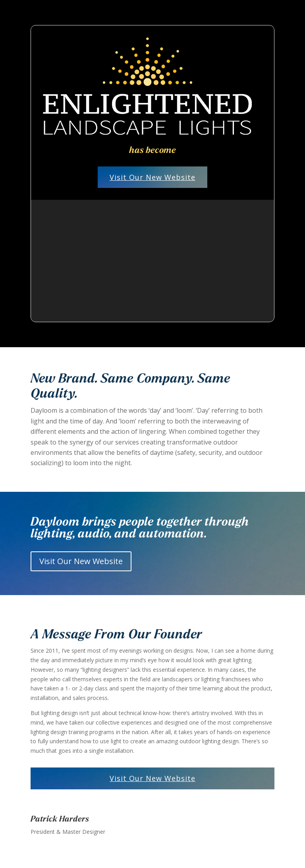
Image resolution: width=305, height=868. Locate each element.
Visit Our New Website (152, 177)
